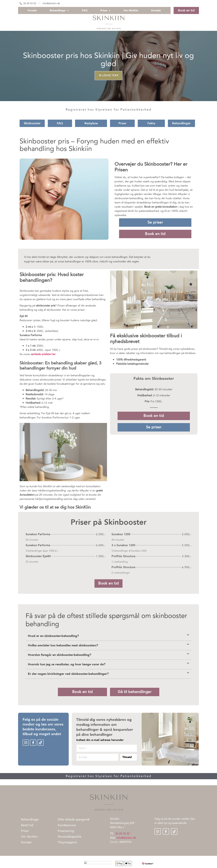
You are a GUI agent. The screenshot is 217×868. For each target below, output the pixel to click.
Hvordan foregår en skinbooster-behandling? (60, 655)
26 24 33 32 (122, 834)
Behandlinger (59, 10)
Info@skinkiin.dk (126, 838)
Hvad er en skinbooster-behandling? (53, 636)
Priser (105, 10)
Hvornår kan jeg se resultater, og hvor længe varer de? (67, 664)
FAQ (85, 10)
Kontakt (156, 10)
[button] (108, 636)
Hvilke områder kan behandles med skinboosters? (63, 645)
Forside (32, 10)
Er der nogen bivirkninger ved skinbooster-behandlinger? (68, 674)
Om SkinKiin (131, 10)
